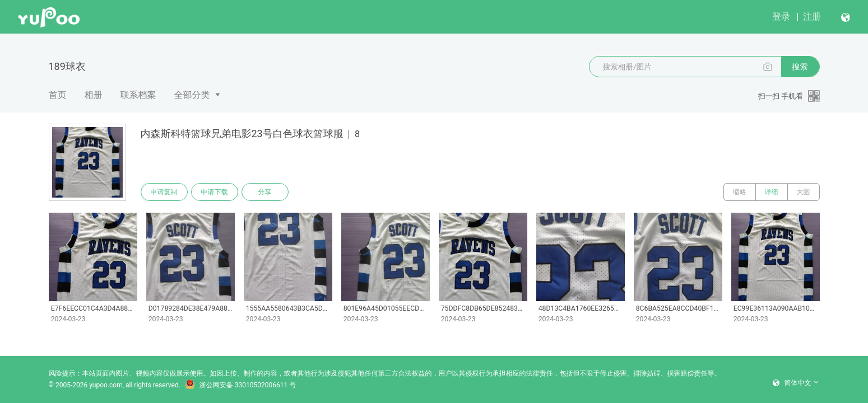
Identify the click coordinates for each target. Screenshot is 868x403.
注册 (812, 17)
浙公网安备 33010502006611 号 (240, 385)
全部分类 (192, 95)
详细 (772, 192)
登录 (781, 17)
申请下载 (215, 192)
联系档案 (138, 95)
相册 (94, 95)
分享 (265, 192)
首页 (58, 95)
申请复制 (164, 192)
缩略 (740, 192)
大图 (804, 192)
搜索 (800, 67)
